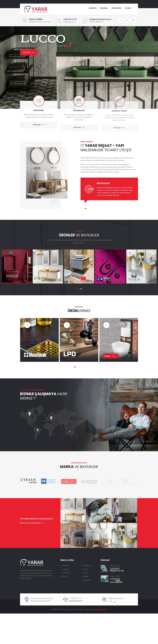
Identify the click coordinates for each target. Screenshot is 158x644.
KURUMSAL (104, 8)
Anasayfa (93, 8)
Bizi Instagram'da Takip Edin (32, 523)
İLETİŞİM (128, 8)
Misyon (86, 573)
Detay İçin (29, 52)
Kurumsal (65, 569)
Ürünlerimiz (66, 573)
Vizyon (85, 569)
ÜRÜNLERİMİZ (116, 8)
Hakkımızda (87, 566)
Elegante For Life (117, 570)
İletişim (65, 576)
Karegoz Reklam (101, 609)
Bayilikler (86, 576)
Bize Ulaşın (87, 580)
